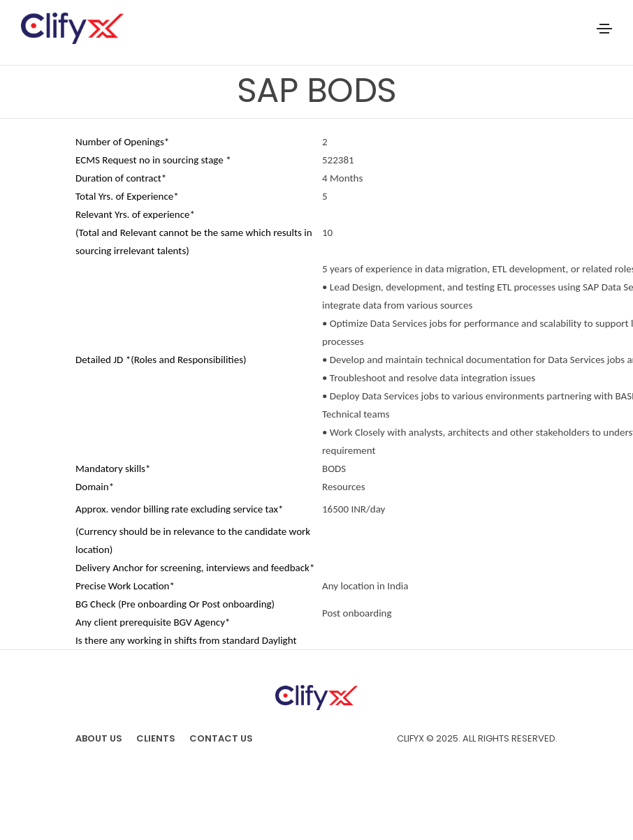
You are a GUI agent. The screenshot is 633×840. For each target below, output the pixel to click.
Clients (156, 738)
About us (99, 738)
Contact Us (221, 738)
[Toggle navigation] (604, 29)
